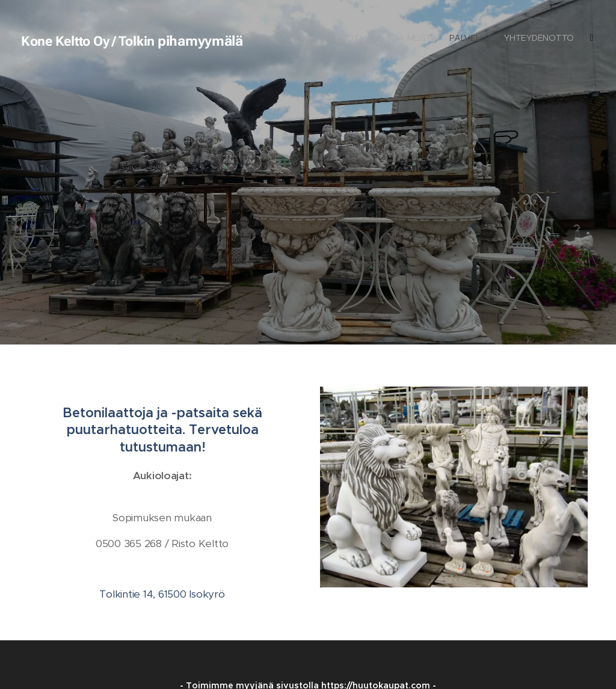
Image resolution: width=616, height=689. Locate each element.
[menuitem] (548, 39)
